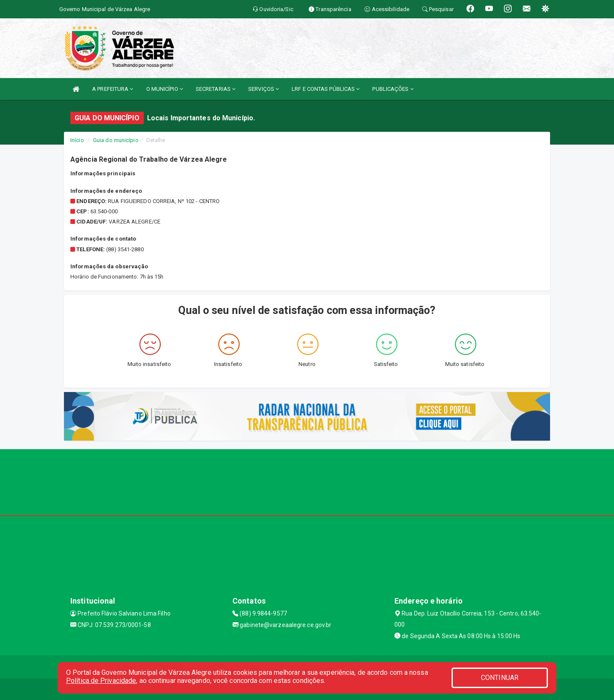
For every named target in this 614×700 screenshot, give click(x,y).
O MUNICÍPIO (165, 89)
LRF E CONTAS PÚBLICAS (326, 89)
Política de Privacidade (101, 681)
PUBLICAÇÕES (393, 89)
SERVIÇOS (264, 89)
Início (77, 140)
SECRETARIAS (216, 89)
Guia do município (116, 140)
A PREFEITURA (113, 89)
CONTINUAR (500, 678)
